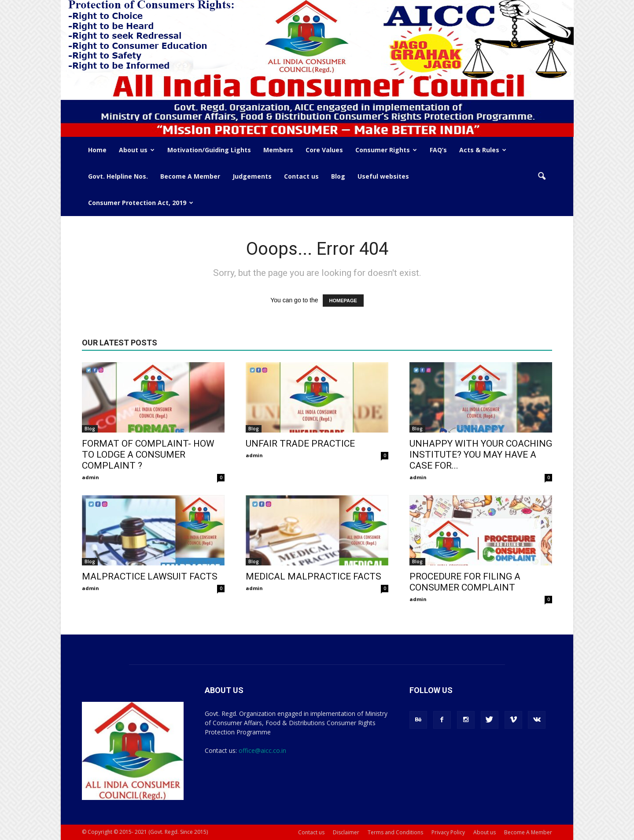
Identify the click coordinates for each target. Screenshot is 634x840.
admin (90, 477)
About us (137, 150)
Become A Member (190, 176)
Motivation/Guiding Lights (209, 150)
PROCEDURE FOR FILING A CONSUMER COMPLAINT (465, 582)
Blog (338, 176)
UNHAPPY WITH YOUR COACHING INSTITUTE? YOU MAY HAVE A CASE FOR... (481, 455)
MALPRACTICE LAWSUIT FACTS (150, 576)
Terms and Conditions (395, 832)
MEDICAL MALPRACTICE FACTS (313, 576)
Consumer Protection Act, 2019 (141, 203)
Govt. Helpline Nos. (118, 176)
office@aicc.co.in (262, 750)
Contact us (301, 176)
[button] (542, 176)
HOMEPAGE (343, 301)
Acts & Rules (483, 150)
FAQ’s (438, 150)
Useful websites (383, 176)
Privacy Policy (448, 832)
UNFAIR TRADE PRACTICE (300, 444)
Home (97, 150)
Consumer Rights (386, 150)
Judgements (252, 176)
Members (278, 150)
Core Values (324, 150)
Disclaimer (346, 832)
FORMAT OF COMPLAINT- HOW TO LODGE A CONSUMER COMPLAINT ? (148, 455)
